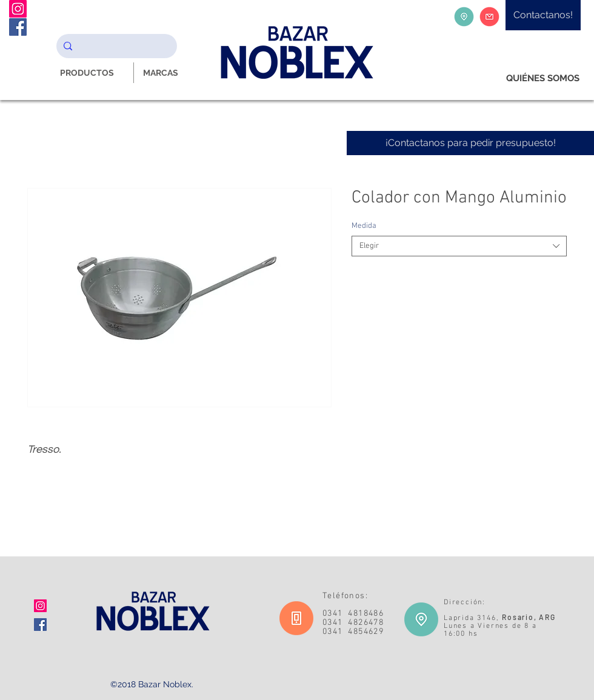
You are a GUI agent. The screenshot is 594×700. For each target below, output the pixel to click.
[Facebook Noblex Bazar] (18, 27)
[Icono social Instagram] (40, 606)
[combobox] (459, 246)
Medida (364, 226)
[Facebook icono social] (40, 625)
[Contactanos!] (543, 15)
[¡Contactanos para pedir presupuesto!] (470, 143)
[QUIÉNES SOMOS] (543, 78)
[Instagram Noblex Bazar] (18, 9)
